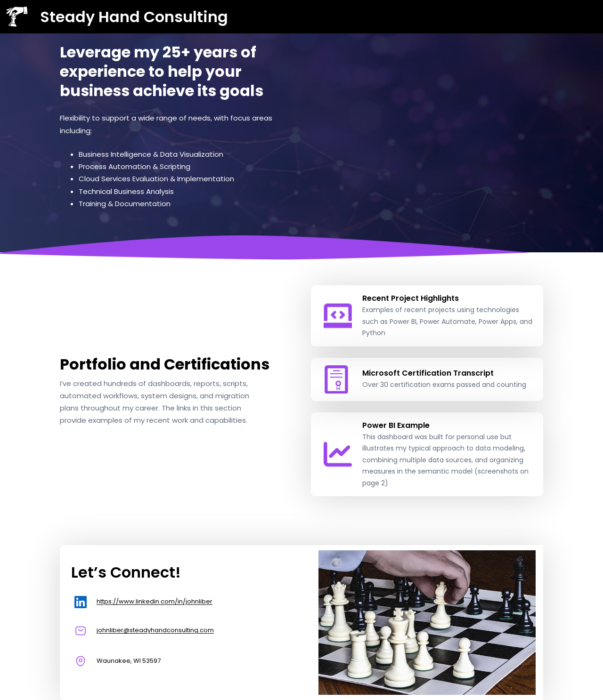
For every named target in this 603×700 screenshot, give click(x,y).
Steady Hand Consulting (134, 17)
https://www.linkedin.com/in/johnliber (155, 601)
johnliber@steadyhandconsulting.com (155, 630)
